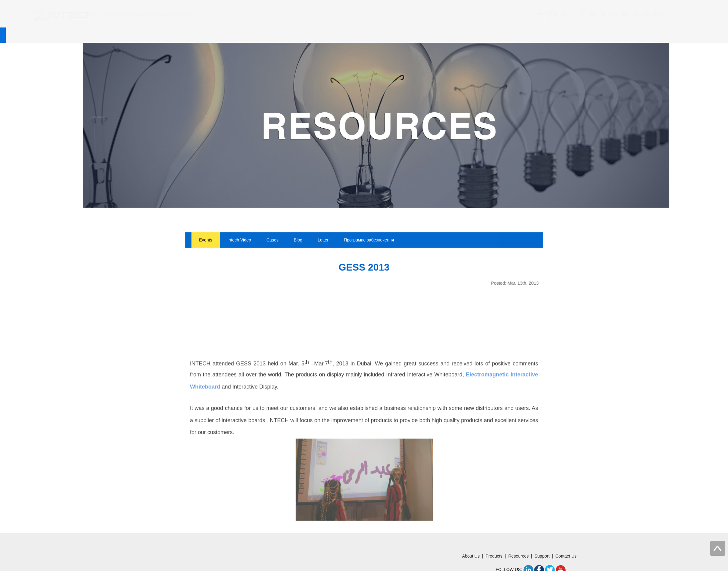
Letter (323, 241)
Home (168, 35)
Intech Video (239, 241)
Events (206, 241)
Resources (299, 35)
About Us (209, 35)
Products (254, 35)
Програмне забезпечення (369, 241)
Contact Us (389, 35)
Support (344, 35)
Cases (272, 241)
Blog (298, 241)
